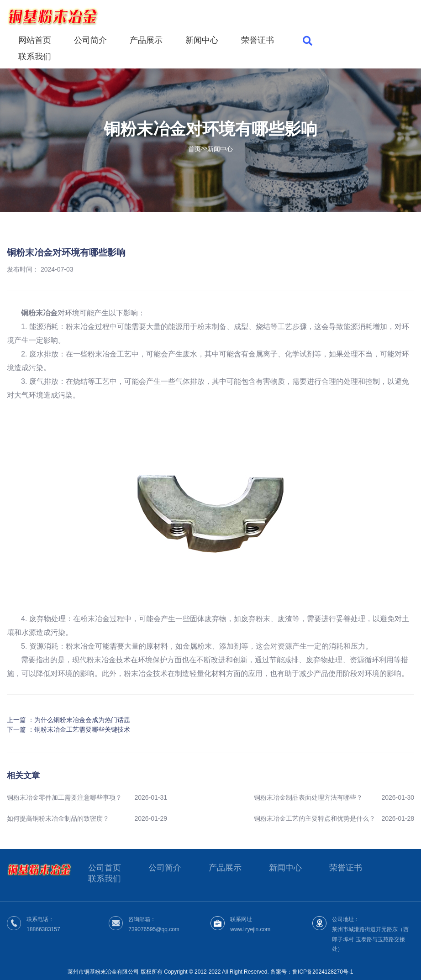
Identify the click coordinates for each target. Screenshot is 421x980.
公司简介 (90, 40)
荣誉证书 (258, 40)
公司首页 (105, 868)
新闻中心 (202, 40)
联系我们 (35, 57)
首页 (195, 148)
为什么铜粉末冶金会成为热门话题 (82, 720)
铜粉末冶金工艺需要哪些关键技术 (82, 729)
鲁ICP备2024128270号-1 (323, 972)
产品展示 (146, 40)
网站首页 (35, 40)
